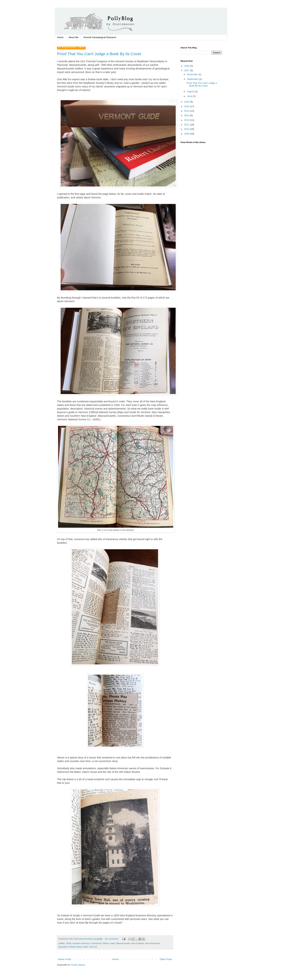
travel (86, 947)
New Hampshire (152, 943)
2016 (187, 102)
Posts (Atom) (78, 965)
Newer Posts (65, 959)
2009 (187, 134)
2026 (187, 66)
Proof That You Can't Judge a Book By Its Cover (99, 54)
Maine (106, 943)
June (190, 96)
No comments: (112, 939)
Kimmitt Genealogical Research (100, 37)
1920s (69, 943)
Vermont (93, 947)
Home (60, 37)
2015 (187, 106)
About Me (74, 37)
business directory (81, 943)
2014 (187, 111)
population (63, 947)
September (193, 79)
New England (138, 943)
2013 (187, 115)
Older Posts (166, 959)
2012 (187, 120)
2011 (187, 125)
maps (112, 943)
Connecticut (96, 943)
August (191, 91)
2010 (187, 129)
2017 (187, 70)
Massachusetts (123, 943)
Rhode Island (75, 947)
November (193, 74)
